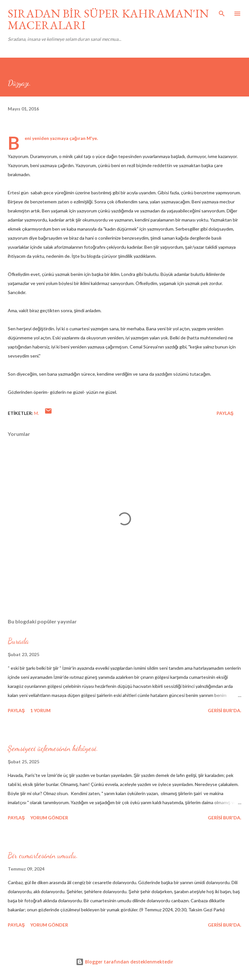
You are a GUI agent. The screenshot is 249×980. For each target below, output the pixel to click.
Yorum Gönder (49, 818)
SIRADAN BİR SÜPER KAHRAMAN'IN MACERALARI (108, 19)
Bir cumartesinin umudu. (43, 855)
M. (36, 413)
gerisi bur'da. (225, 710)
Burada (18, 641)
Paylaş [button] (225, 413)
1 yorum (40, 710)
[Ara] (222, 12)
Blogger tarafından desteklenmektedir (124, 962)
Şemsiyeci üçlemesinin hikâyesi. (53, 748)
